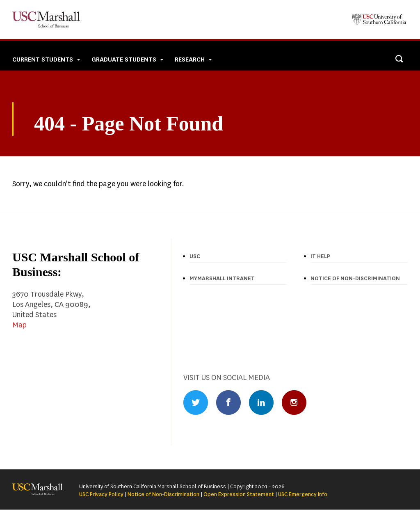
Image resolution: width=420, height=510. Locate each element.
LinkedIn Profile (261, 403)
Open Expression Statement (239, 494)
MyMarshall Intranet (222, 278)
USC (195, 256)
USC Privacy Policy (101, 494)
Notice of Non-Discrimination (163, 494)
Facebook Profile (228, 403)
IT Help (320, 256)
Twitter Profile (196, 403)
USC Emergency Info (303, 494)
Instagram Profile (294, 403)
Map (19, 325)
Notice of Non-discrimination (355, 278)
